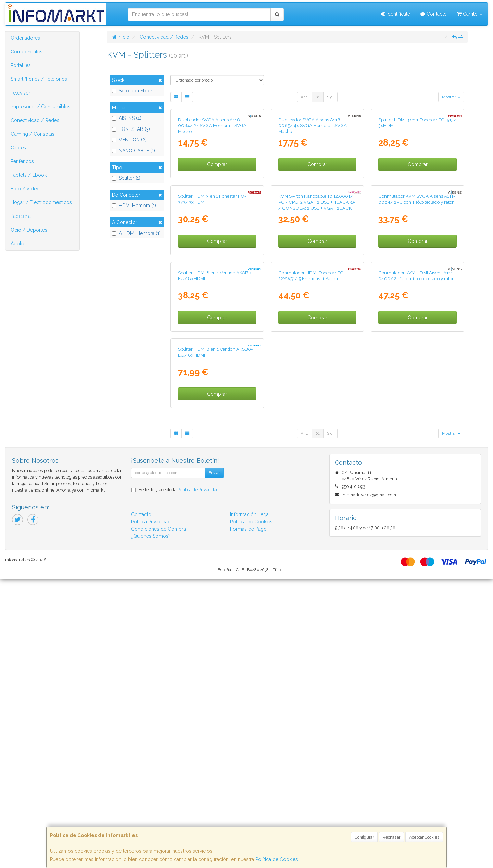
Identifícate (396, 14)
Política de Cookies (277, 859)
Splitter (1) (126, 178)
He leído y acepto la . (179, 779)
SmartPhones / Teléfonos (39, 79)
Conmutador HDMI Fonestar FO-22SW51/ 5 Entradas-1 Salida (312, 492)
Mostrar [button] (451, 97)
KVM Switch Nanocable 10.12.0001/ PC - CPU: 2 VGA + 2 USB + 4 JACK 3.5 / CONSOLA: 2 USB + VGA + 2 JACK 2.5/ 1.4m (317, 350)
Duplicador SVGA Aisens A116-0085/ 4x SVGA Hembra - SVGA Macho (313, 198)
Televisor (21, 93)
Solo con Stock (132, 91)
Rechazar (391, 837)
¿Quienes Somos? (151, 826)
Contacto (434, 14)
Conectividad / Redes (35, 120)
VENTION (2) (129, 140)
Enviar (214, 762)
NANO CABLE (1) (134, 151)
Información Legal (250, 804)
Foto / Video (25, 189)
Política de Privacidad (198, 779)
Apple (17, 244)
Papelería (21, 216)
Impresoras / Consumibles (41, 107)
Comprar (217, 237)
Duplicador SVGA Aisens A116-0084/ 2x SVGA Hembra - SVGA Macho (212, 198)
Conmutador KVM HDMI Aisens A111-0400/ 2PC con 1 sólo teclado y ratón (416, 492)
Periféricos (22, 161)
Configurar (364, 837)
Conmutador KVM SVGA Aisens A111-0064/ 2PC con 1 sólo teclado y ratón (417, 344)
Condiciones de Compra (159, 818)
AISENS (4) (127, 118)
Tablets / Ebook (29, 175)
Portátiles (21, 65)
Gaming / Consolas (33, 134)
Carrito (470, 14)
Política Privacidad (151, 811)
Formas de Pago (248, 818)
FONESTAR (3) (131, 129)
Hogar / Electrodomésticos (41, 202)
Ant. (304, 97)
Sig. (330, 97)
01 (318, 97)
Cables (18, 148)
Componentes (27, 52)
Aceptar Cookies (424, 837)
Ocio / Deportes (29, 230)
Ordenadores (25, 38)
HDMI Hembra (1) (134, 206)
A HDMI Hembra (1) (136, 233)
